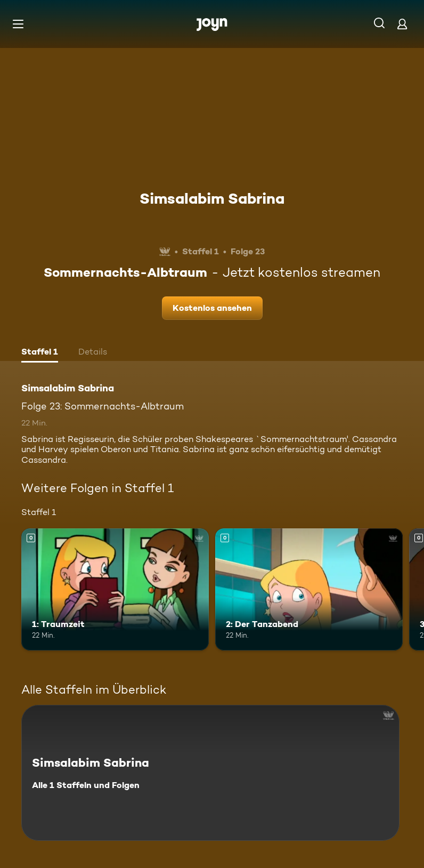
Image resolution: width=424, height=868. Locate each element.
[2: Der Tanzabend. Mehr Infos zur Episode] (309, 589)
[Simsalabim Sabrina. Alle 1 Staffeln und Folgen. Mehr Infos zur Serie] (210, 773)
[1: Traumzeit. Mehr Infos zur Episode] (115, 589)
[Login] (402, 24)
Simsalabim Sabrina (212, 198)
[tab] (40, 353)
